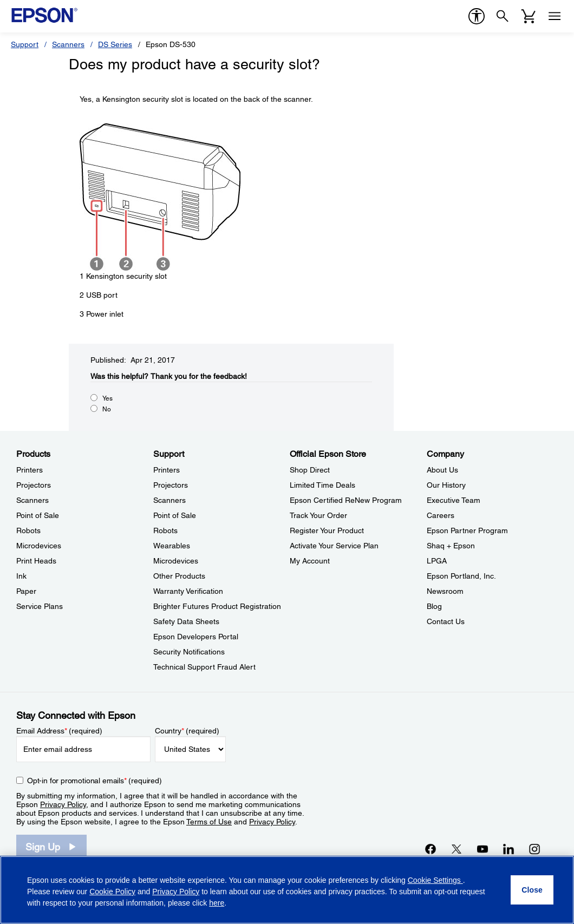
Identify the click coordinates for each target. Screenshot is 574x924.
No (107, 409)
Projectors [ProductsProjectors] (34, 485)
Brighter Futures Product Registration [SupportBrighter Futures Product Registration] (217, 606)
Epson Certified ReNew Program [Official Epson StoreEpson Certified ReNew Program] (346, 500)
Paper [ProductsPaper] (26, 591)
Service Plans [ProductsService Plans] (40, 606)
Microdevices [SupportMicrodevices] (176, 561)
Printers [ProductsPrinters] (30, 470)
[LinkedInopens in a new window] (508, 849)
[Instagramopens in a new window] (534, 849)
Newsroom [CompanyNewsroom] (445, 591)
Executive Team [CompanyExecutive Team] (454, 500)
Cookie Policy (112, 892)
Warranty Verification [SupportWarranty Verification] (188, 591)
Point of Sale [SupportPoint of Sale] (175, 515)
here (217, 903)
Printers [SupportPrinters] (167, 470)
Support (25, 44)
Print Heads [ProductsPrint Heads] (36, 561)
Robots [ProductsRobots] (28, 530)
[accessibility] (477, 16)
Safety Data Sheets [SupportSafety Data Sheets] (186, 621)
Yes (107, 398)
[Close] (532, 890)
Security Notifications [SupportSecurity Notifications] (189, 652)
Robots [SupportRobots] (165, 530)
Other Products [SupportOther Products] (179, 576)
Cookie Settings (435, 880)
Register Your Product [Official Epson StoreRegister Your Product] (327, 530)
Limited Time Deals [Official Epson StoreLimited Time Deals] (322, 485)
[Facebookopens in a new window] (430, 849)
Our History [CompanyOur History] (446, 485)
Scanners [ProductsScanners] (32, 500)
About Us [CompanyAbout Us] (442, 470)
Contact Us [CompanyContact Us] (446, 621)
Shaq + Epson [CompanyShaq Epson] (451, 546)
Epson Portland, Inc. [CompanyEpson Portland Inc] (461, 576)
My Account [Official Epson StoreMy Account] (310, 561)
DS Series (115, 44)
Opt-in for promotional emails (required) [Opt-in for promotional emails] (94, 781)
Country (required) (187, 731)
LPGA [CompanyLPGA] (437, 561)
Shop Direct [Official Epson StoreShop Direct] (310, 470)
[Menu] (555, 16)
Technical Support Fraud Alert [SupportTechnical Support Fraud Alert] (204, 667)
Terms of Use (209, 822)
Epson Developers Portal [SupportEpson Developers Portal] (196, 637)
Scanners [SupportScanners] (169, 500)
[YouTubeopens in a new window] (482, 849)
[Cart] (529, 16)
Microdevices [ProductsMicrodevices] (39, 546)
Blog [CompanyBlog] (434, 606)
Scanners (68, 44)
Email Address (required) (59, 731)
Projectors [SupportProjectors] (171, 485)
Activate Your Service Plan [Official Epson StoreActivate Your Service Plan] (334, 546)
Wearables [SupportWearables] (172, 546)
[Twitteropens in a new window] (456, 849)
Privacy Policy (63, 804)
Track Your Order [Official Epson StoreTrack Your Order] (318, 515)
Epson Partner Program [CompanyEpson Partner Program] (467, 530)
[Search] (503, 16)
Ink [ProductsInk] (21, 576)
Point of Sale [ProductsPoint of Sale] (38, 515)
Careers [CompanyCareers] (441, 515)
